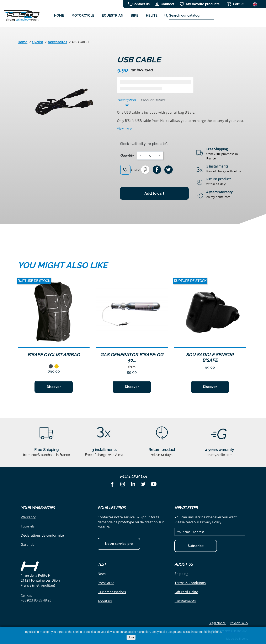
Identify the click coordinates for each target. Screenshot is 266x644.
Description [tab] (127, 100)
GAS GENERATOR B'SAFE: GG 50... (132, 357)
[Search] (191, 16)
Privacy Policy (239, 623)
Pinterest (145, 170)
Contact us (141, 4)
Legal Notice (217, 623)
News (102, 574)
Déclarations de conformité (42, 535)
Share (157, 170)
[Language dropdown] (256, 4)
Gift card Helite (186, 592)
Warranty (28, 517)
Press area (106, 583)
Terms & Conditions (190, 583)
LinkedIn (133, 484)
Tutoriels (28, 526)
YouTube (154, 484)
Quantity (127, 155)
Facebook (112, 484)
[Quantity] (150, 156)
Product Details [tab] (153, 100)
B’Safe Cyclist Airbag (54, 355)
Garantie (28, 544)
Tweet (169, 170)
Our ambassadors (112, 592)
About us (105, 601)
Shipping (181, 574)
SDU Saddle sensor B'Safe (210, 357)
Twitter (143, 484)
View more (124, 129)
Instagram (123, 484)
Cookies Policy (232, 632)
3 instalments (185, 601)
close (131, 637)
